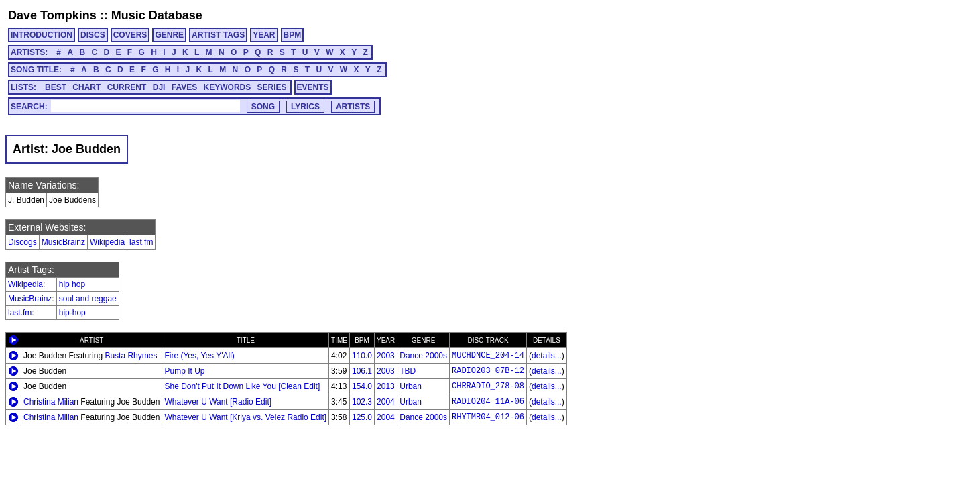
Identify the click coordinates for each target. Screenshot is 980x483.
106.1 (362, 371)
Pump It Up (184, 371)
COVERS (130, 35)
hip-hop (72, 313)
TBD (408, 371)
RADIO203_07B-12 (488, 371)
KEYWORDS (228, 87)
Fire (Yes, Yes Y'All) (199, 356)
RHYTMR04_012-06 (488, 417)
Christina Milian (51, 402)
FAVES (184, 87)
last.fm (141, 242)
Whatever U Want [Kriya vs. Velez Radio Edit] (245, 417)
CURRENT (127, 87)
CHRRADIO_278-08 (488, 386)
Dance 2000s (423, 356)
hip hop (72, 284)
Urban (411, 386)
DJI (159, 87)
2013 (386, 386)
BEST (56, 87)
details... (547, 356)
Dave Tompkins (52, 15)
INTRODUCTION (42, 35)
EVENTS (313, 87)
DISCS (93, 35)
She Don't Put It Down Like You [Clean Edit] (242, 386)
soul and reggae (88, 299)
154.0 (362, 386)
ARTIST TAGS (218, 35)
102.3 (362, 402)
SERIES (272, 87)
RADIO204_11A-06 (488, 402)
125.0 (362, 417)
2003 (386, 356)
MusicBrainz (63, 242)
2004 (386, 402)
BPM (293, 35)
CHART (86, 87)
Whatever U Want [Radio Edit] (218, 402)
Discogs (22, 242)
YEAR (264, 35)
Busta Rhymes (131, 356)
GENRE (169, 35)
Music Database (157, 15)
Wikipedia (107, 242)
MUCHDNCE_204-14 (488, 356)
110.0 (362, 356)
